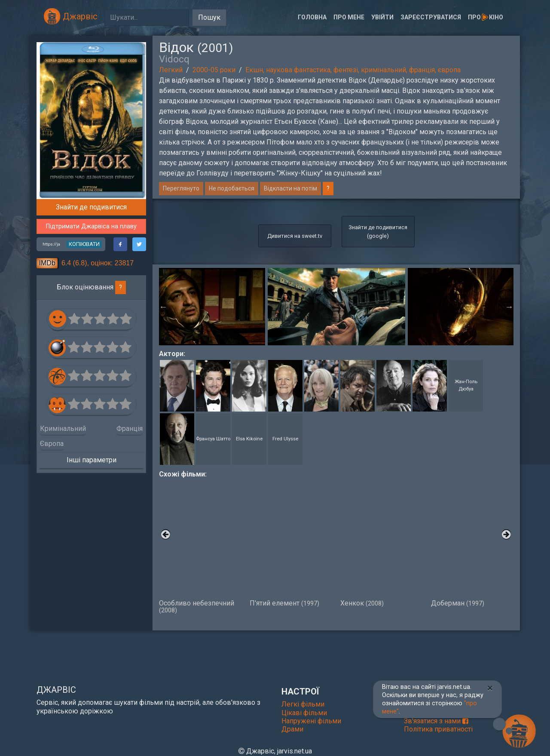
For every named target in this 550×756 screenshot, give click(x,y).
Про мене (349, 17)
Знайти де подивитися (91, 207)
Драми (292, 729)
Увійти (382, 17)
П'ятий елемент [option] (291, 543)
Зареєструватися (431, 17)
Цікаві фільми (304, 713)
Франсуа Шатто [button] (213, 438)
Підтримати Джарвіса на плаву (91, 226)
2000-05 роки (214, 70)
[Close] (490, 688)
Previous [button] (163, 307)
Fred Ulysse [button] (285, 438)
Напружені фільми (311, 721)
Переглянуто (181, 188)
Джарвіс (70, 16)
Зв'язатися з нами (436, 721)
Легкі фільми (303, 704)
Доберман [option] (472, 543)
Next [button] (509, 307)
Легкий (171, 70)
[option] (336, 307)
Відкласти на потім (290, 188)
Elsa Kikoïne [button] (249, 438)
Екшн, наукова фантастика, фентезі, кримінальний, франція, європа (353, 70)
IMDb (47, 263)
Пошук (209, 17)
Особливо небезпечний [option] (200, 547)
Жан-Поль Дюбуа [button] (466, 385)
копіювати (84, 244)
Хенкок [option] (381, 543)
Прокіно (486, 17)
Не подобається (232, 188)
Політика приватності (438, 729)
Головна (312, 17)
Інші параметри (92, 460)
